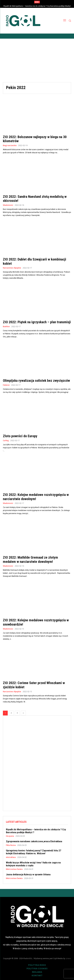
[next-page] (23, 713)
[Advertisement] (37, 60)
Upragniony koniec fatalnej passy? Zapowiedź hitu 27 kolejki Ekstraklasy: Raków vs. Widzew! (34, 852)
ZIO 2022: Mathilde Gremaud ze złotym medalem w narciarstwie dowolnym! (30, 560)
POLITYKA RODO (37, 965)
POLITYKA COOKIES (37, 968)
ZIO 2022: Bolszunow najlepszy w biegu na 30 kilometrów (35, 139)
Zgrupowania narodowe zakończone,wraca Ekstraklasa (34, 841)
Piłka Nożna (11, 845)
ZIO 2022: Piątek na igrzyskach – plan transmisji (37, 322)
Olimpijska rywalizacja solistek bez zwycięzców (36, 381)
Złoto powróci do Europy (20, 436)
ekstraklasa (11, 857)
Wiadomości (8, 205)
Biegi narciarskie (10, 145)
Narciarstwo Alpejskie (12, 268)
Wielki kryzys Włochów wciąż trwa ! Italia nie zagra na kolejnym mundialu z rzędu (33, 864)
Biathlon (6, 327)
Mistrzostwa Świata (14, 869)
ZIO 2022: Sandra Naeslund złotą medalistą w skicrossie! (35, 199)
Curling (6, 441)
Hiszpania (10, 836)
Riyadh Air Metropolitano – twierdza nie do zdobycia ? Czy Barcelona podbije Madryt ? (36, 831)
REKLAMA (37, 972)
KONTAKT (37, 975)
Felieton (6, 385)
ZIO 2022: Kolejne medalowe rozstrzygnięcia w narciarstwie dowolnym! (36, 497)
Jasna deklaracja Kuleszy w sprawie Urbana (28, 874)
